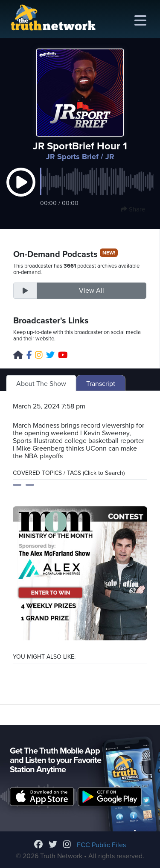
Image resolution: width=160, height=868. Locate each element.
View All (92, 291)
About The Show (41, 384)
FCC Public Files (101, 845)
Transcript (101, 384)
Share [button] (133, 209)
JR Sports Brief (72, 157)
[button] (21, 191)
